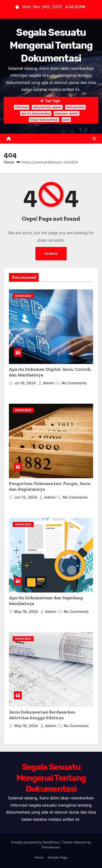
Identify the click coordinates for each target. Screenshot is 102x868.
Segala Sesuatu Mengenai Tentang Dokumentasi (51, 45)
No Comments (74, 383)
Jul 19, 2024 (26, 383)
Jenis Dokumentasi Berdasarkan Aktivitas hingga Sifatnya (42, 715)
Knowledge (23, 296)
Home (9, 162)
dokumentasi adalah (47, 107)
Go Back (51, 254)
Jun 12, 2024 (26, 497)
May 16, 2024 (27, 612)
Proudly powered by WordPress (36, 842)
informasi (22, 107)
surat (66, 120)
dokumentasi (75, 107)
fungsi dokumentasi (44, 120)
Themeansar (51, 847)
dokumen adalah (67, 113)
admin (47, 383)
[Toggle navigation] (94, 139)
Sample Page (58, 857)
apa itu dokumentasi (36, 113)
